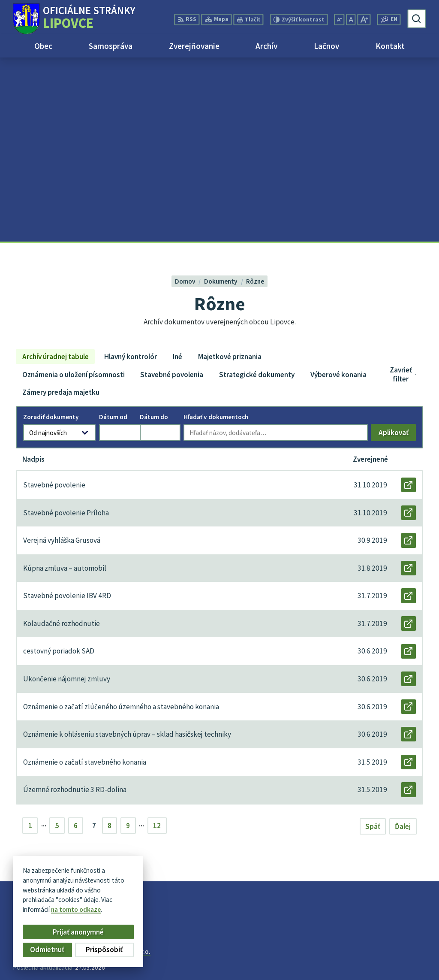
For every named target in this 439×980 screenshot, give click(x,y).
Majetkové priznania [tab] (230, 172)
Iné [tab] (177, 172)
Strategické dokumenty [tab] (257, 191)
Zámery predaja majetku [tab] (61, 209)
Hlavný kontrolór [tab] (131, 172)
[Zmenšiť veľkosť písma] (340, 20)
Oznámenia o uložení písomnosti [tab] (74, 191)
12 (157, 642)
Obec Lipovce (78, 776)
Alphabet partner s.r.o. (119, 768)
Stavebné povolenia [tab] (172, 191)
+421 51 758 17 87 (401, 952)
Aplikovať (397, 250)
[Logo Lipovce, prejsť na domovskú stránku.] (74, 19)
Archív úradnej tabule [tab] (56, 172)
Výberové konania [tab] (338, 191)
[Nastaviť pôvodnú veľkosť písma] (351, 20)
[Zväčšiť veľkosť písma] (364, 20)
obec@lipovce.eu (400, 962)
